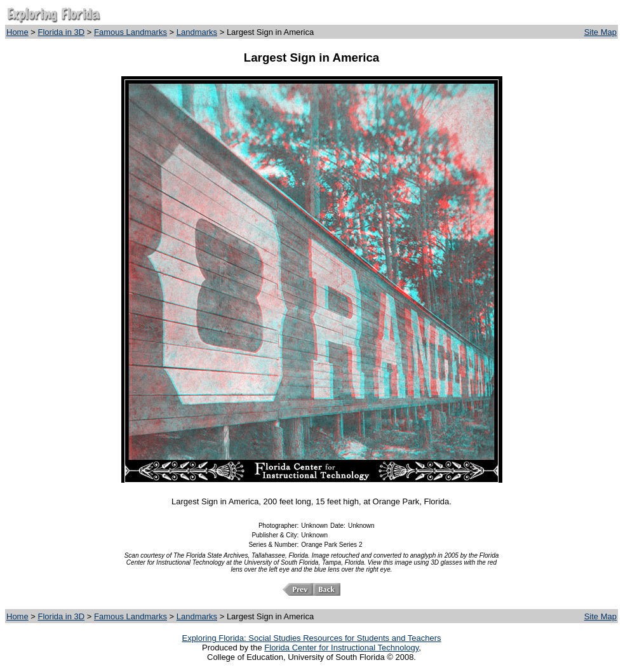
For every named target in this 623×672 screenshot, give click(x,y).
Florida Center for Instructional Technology (341, 648)
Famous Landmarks (131, 32)
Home (17, 32)
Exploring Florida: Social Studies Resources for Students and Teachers (311, 638)
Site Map (600, 32)
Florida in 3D (62, 32)
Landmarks (197, 32)
